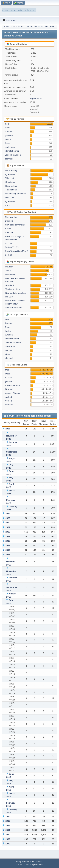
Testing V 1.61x (12, 247)
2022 (8, 523)
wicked (9, 397)
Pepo (7, 128)
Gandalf (9, 350)
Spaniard (9, 232)
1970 (8, 844)
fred (7, 124)
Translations (11, 190)
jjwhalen (9, 136)
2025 (8, 429)
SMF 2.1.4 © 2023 (22, 865)
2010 (8, 835)
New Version (11, 217)
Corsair (8, 132)
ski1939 (9, 405)
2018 (8, 541)
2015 (8, 555)
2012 (8, 825)
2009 (8, 839)
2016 (8, 550)
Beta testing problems (15, 194)
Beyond (9, 143)
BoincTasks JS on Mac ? (16, 251)
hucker (8, 139)
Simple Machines (37, 865)
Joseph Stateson (13, 155)
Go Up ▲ (39, 862)
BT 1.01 (9, 255)
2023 (8, 518)
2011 (8, 830)
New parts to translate (15, 225)
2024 (8, 514)
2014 (8, 816)
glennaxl (9, 159)
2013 (8, 821)
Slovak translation (14, 308)
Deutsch (9, 221)
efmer (8, 354)
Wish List (10, 178)
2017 (8, 545)
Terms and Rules (28, 862)
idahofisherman (12, 151)
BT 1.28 (9, 243)
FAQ (7, 205)
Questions (10, 174)
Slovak (8, 229)
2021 (8, 527)
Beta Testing (11, 170)
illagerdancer (36, 98)
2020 (8, 532)
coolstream (10, 147)
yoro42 (9, 401)
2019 (8, 536)
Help (18, 862)
